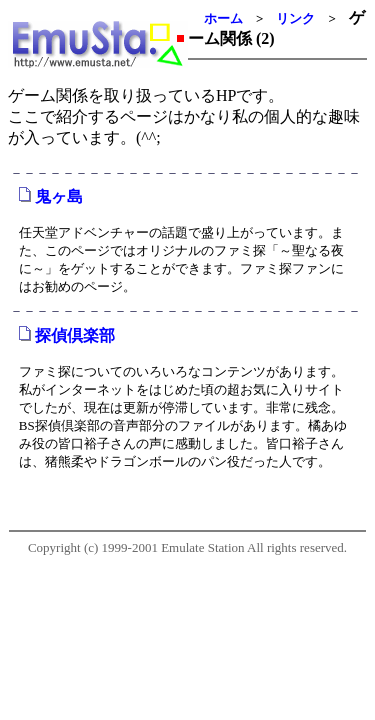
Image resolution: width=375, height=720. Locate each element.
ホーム (223, 18)
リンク (295, 18)
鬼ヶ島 (59, 196)
